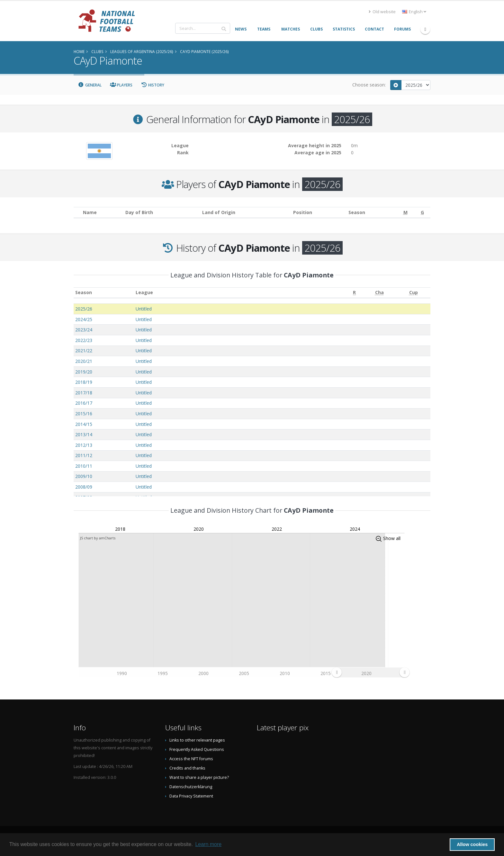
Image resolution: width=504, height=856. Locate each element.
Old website (382, 12)
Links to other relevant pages (197, 740)
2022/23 (84, 340)
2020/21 (84, 361)
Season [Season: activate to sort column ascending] (84, 292)
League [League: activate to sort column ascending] (144, 292)
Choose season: (369, 85)
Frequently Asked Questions (197, 749)
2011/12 (84, 455)
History (153, 85)
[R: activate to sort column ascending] (354, 293)
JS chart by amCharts (98, 538)
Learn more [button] (208, 844)
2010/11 (84, 466)
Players (121, 85)
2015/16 (84, 414)
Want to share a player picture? (199, 777)
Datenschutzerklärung (191, 787)
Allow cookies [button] (472, 844)
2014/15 (84, 424)
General (90, 85)
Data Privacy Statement (191, 796)
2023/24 (84, 330)
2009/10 (84, 476)
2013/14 (84, 434)
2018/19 (84, 382)
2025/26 (84, 309)
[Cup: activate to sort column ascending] (413, 293)
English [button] (414, 12)
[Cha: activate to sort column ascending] (380, 293)
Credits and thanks (187, 768)
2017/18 (84, 393)
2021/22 (84, 351)
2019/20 (84, 372)
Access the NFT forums (191, 759)
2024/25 (84, 319)
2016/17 (84, 403)
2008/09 (84, 487)
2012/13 (84, 445)
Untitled (144, 309)
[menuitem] (370, 672)
